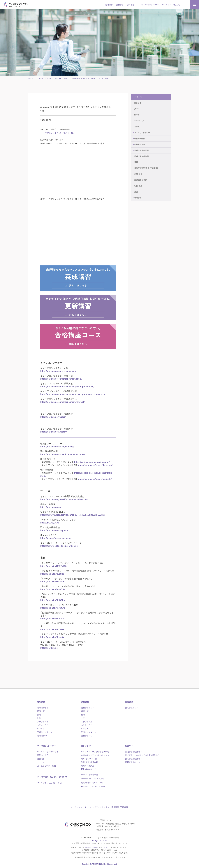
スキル (137, 107)
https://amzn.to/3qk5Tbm (53, 582)
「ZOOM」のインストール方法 (92, 779)
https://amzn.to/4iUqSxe (52, 575)
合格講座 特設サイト (134, 759)
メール (106, 848)
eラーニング (139, 119)
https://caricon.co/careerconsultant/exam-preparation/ (68, 389)
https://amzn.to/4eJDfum (53, 608)
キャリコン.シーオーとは (48, 752)
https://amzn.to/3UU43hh (53, 601)
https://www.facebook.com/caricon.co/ (60, 547)
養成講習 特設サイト (134, 752)
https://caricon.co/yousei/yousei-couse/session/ (65, 501)
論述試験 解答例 (141, 178)
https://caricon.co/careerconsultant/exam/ (61, 381)
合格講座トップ (132, 708)
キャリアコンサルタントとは (49, 783)
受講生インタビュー (46, 732)
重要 (136, 190)
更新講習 (120, 5)
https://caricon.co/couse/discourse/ (92, 464)
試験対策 (138, 101)
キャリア (41, 729)
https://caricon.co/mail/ (52, 509)
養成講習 (109, 5)
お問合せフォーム (91, 848)
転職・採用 (138, 184)
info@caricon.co (100, 841)
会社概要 (41, 759)
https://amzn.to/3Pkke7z (52, 637)
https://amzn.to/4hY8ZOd (53, 630)
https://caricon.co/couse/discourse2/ (96, 467)
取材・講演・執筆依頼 (89, 762)
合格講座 (131, 5)
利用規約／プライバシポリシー (93, 787)
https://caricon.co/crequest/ (54, 532)
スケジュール (43, 722)
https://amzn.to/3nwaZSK (53, 590)
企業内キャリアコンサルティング (95, 755)
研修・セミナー (140, 172)
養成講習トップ (44, 708)
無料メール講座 (88, 766)
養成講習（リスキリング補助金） (143, 755)
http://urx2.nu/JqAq (50, 524)
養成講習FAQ (43, 736)
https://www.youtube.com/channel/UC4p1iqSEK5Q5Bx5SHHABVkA (73, 516)
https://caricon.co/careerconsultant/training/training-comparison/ (73, 397)
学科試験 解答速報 (141, 154)
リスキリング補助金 (142, 131)
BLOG (137, 113)
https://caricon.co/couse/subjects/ (95, 481)
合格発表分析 (140, 137)
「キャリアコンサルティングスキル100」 (58, 135)
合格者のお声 (140, 143)
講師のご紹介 (43, 755)
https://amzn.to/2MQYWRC (54, 567)
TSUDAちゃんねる (89, 769)
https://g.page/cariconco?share (56, 539)
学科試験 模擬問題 (141, 149)
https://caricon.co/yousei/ (53, 419)
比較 (39, 718)
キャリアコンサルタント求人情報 (95, 752)
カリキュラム (43, 725)
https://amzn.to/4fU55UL (53, 619)
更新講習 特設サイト (134, 762)
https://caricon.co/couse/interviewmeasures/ (63, 456)
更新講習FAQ (87, 736)
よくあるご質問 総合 (47, 766)
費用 (39, 715)
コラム (137, 125)
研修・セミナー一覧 (89, 759)
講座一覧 (41, 711)
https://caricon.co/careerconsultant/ (58, 374)
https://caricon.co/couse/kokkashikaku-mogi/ (77, 476)
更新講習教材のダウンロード (92, 783)
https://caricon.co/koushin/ (54, 434)
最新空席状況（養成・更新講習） (146, 166)
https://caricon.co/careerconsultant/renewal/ (63, 404)
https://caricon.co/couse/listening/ (58, 449)
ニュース (41, 762)
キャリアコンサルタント (172, 5)
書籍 (136, 160)
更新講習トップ (88, 708)
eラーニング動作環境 (89, 775)
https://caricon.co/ (50, 648)
